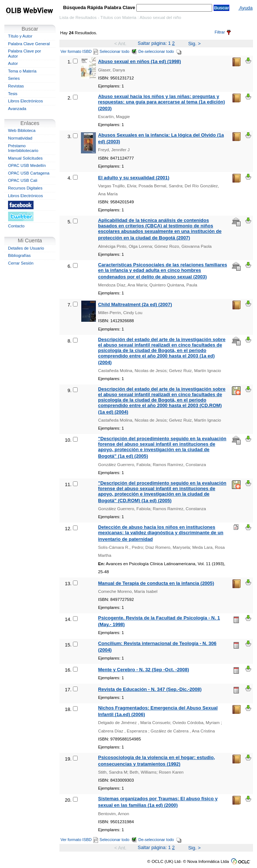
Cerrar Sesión (21, 263)
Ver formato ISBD (79, 51)
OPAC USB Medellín (27, 165)
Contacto (16, 226)
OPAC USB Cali (23, 180)
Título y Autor (20, 36)
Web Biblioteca (22, 130)
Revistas (16, 86)
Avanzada (17, 109)
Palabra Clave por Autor (25, 54)
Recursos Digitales (25, 188)
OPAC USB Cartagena (29, 173)
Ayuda (246, 8)
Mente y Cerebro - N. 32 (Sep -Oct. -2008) (143, 670)
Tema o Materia (22, 71)
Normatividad (20, 138)
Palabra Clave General (29, 44)
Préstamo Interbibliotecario (23, 148)
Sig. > (194, 44)
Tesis (13, 94)
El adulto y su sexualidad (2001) (134, 178)
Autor (13, 63)
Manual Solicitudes (25, 158)
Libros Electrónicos (26, 101)
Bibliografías (19, 255)
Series (14, 78)
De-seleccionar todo (160, 51)
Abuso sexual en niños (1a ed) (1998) (139, 61)
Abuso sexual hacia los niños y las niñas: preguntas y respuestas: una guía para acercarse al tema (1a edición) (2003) (161, 102)
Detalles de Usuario (26, 248)
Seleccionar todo (118, 51)
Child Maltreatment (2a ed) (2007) (135, 304)
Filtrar (223, 32)
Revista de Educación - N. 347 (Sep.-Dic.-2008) (150, 689)
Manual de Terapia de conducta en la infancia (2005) (156, 583)
